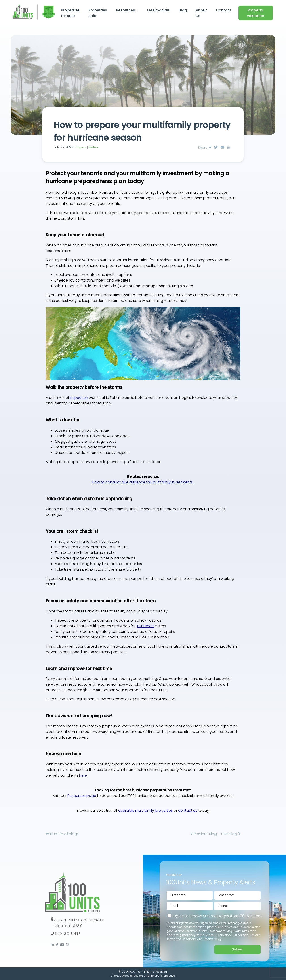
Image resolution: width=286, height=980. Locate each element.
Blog (183, 10)
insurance (145, 626)
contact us (188, 810)
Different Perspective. (162, 976)
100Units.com (217, 931)
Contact (224, 10)
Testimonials (158, 10)
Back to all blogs (62, 834)
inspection (79, 398)
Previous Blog (204, 834)
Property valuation (256, 13)
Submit (238, 949)
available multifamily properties (145, 810)
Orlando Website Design (127, 976)
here (83, 775)
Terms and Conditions (182, 939)
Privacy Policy (212, 939)
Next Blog (231, 834)
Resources (125, 10)
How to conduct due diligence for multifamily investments (143, 482)
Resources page (82, 796)
